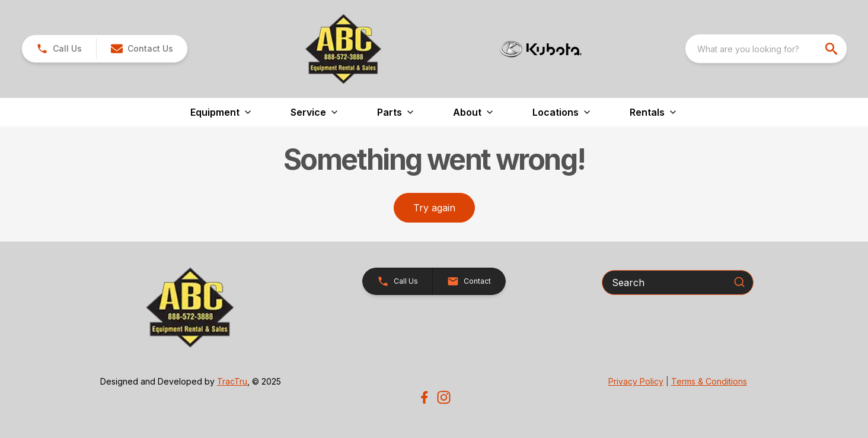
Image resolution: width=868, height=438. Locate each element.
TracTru (232, 381)
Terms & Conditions (709, 381)
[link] (59, 49)
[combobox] (766, 49)
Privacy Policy (636, 381)
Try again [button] (434, 208)
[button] (142, 49)
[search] (832, 49)
